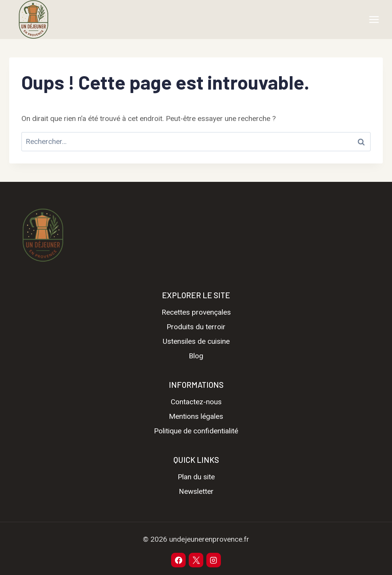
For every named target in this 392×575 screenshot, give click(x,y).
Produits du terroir (196, 327)
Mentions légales (196, 416)
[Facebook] (178, 560)
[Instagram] (214, 560)
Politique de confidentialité (196, 431)
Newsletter (196, 491)
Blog (196, 356)
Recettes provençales (196, 312)
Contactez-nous (196, 402)
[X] (196, 560)
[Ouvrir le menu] (374, 19)
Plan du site (196, 477)
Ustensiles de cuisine (196, 341)
